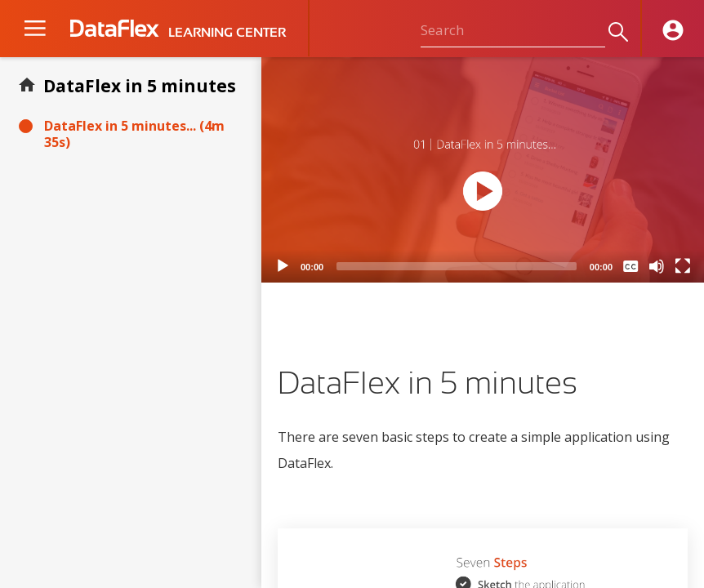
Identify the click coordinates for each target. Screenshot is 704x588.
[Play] (283, 266)
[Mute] (657, 266)
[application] (483, 170)
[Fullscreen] (683, 266)
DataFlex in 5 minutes (140, 86)
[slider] (457, 266)
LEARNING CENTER (227, 33)
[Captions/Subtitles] (630, 266)
